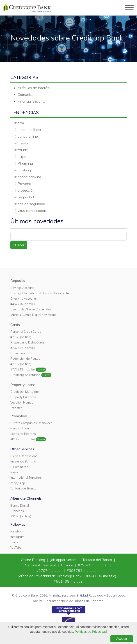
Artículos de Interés (33, 88)
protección (26, 190)
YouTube (16, 548)
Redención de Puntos (25, 359)
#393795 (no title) (82, 570)
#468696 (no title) (102, 576)
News (14, 472)
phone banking (29, 177)
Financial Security (32, 101)
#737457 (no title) (23, 348)
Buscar (19, 245)
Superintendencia (55, 601)
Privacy (67, 565)
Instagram (17, 537)
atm (21, 123)
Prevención (27, 184)
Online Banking (33, 560)
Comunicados (29, 94)
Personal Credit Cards (26, 332)
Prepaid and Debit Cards (27, 342)
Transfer (16, 408)
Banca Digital (20, 505)
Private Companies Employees (31, 423)
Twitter (15, 542)
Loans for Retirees (23, 434)
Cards (15, 325)
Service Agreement (41, 565)
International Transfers (26, 478)
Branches (17, 511)
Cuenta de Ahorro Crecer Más (31, 309)
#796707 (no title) (93, 565)
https (22, 157)
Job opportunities (64, 560)
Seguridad (26, 197)
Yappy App (18, 483)
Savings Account (22, 288)
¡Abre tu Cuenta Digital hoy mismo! (34, 315)
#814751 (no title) (23, 439)
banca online (28, 136)
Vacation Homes (22, 402)
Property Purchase (23, 397)
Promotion (18, 353)
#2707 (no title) (49, 570)
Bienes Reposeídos (24, 456)
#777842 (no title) (23, 369)
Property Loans (23, 385)
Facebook (17, 531)
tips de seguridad (31, 204)
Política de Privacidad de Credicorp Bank (49, 576)
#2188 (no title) (21, 337)
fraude (23, 150)
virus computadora (32, 211)
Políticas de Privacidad (91, 632)
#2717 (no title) (21, 364)
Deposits (18, 280)
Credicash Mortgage (25, 392)
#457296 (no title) (23, 304)
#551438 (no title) (69, 581)
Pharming (25, 163)
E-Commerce (19, 467)
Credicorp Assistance (25, 375)
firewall (23, 143)
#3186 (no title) (21, 516)
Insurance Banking (23, 461)
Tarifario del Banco (23, 488)
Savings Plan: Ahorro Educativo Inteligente (40, 293)
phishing (24, 170)
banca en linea (29, 130)
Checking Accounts (24, 298)
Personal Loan (21, 428)
